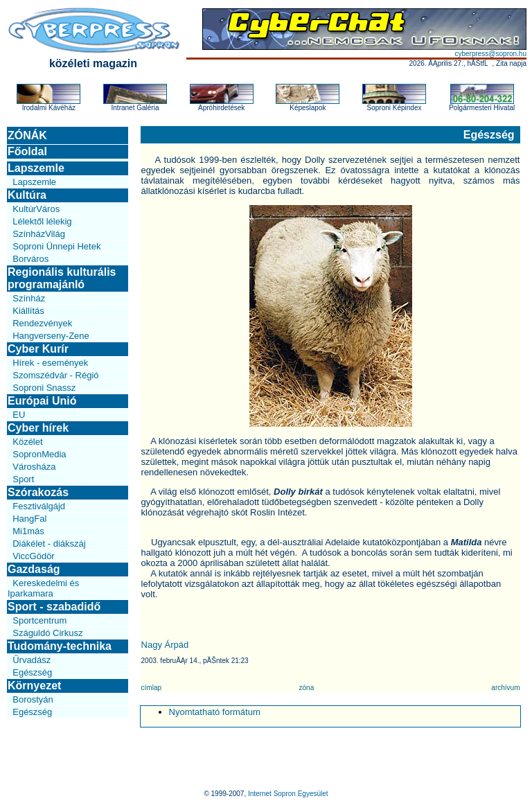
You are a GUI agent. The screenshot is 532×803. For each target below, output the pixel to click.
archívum (505, 688)
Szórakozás (38, 492)
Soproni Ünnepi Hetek (56, 246)
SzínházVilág (39, 234)
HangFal (29, 519)
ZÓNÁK (27, 135)
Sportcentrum (39, 620)
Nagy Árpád (165, 645)
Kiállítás (28, 311)
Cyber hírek (38, 428)
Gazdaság (34, 569)
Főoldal (27, 151)
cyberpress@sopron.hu (490, 54)
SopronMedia (39, 454)
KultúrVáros (36, 209)
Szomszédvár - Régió (55, 375)
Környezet (34, 686)
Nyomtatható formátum (215, 712)
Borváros (30, 259)
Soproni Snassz (44, 388)
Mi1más (28, 531)
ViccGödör (33, 556)
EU (19, 415)
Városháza (34, 467)
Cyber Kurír (38, 349)
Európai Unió (42, 401)
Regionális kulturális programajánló (62, 278)
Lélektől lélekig (42, 221)
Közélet (27, 442)
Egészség (32, 672)
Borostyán (33, 699)
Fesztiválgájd (39, 506)
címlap (151, 688)
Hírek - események (50, 363)
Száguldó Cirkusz (47, 633)
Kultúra (27, 195)
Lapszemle (36, 168)
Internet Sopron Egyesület (288, 794)
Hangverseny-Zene (51, 336)
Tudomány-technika (60, 646)
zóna (307, 688)
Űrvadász (32, 660)
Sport (23, 479)
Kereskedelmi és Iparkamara (43, 588)
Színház (29, 298)
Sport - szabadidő (54, 607)
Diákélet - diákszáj (49, 544)
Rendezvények (42, 323)
